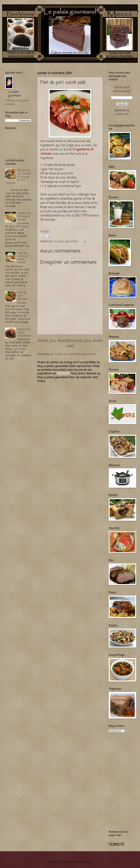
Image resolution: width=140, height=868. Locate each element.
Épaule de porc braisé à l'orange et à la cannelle (18, 177)
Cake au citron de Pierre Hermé (23, 258)
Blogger (87, 862)
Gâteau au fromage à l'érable (24, 216)
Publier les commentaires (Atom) (75, 354)
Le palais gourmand (66, 241)
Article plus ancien (87, 341)
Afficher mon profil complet (17, 103)
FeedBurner (122, 114)
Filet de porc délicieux (23, 296)
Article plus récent (52, 341)
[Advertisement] (17, 410)
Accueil (70, 344)
